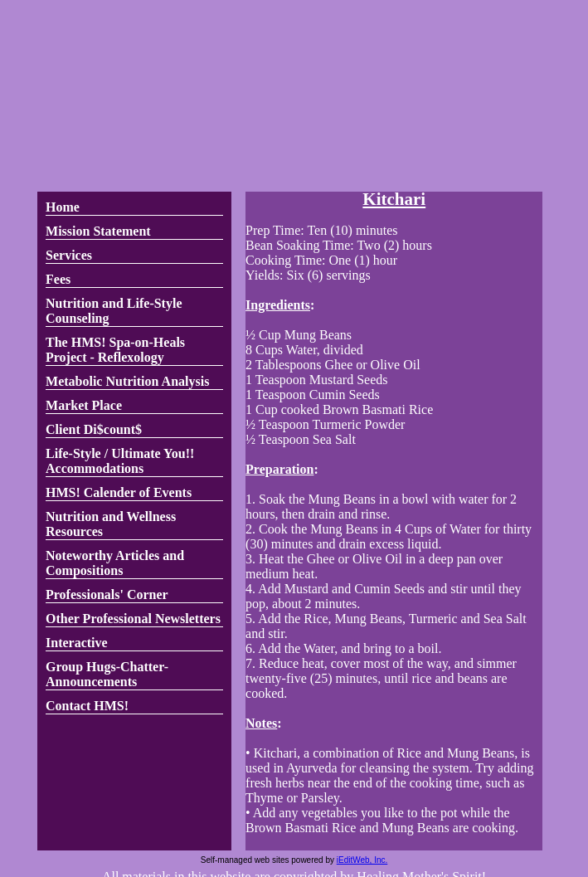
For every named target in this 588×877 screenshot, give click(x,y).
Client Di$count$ (94, 429)
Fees (58, 279)
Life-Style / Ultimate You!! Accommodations (120, 461)
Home (63, 207)
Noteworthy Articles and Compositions (115, 563)
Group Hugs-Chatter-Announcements (107, 674)
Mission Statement (98, 231)
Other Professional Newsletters (133, 619)
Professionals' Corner (107, 594)
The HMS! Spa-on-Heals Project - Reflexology (115, 350)
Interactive (77, 643)
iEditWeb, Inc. (362, 860)
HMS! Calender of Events (119, 492)
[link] (134, 208)
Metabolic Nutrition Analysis (127, 381)
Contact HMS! (87, 706)
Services (69, 255)
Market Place (84, 405)
